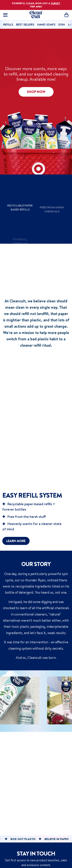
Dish (62, 24)
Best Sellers (25, 24)
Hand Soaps (46, 24)
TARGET (55, 3)
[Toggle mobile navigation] (5, 15)
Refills (8, 24)
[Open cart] (66, 15)
